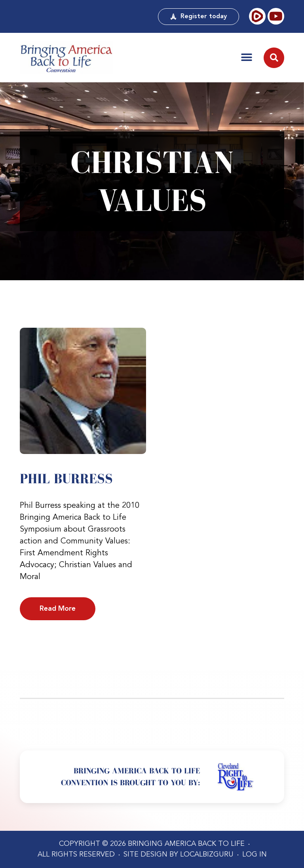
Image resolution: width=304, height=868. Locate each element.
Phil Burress (66, 479)
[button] (247, 57)
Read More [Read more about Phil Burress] (58, 609)
